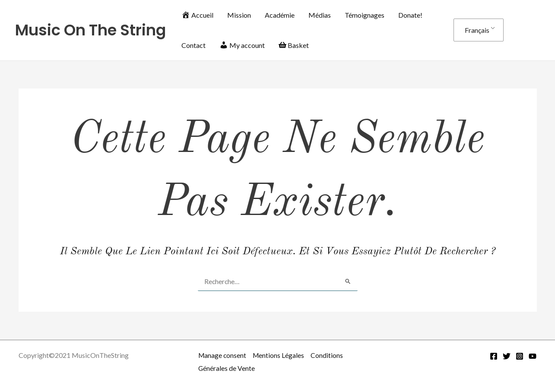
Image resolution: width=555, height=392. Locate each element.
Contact (193, 45)
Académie (280, 15)
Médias (320, 15)
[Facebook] (494, 356)
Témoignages (365, 15)
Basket (294, 45)
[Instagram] (520, 356)
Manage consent (223, 355)
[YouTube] (533, 356)
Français (477, 30)
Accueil (197, 15)
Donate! (410, 15)
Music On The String (90, 30)
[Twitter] (507, 356)
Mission (239, 15)
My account (242, 45)
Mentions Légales (280, 355)
